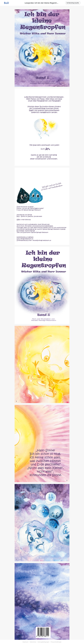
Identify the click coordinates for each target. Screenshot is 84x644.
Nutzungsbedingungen (43, 642)
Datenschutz (33, 642)
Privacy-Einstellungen (56, 642)
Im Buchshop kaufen (73, 3)
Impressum (25, 642)
